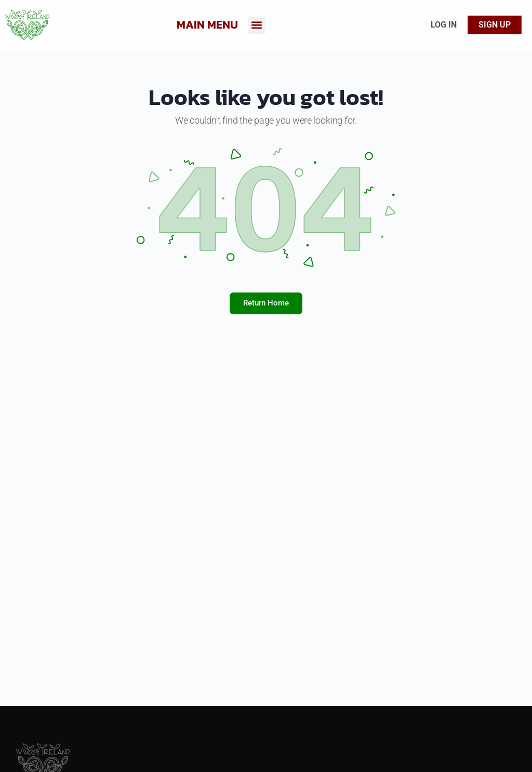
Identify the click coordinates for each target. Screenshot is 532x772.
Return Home (266, 303)
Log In (444, 25)
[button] (257, 25)
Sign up (495, 25)
